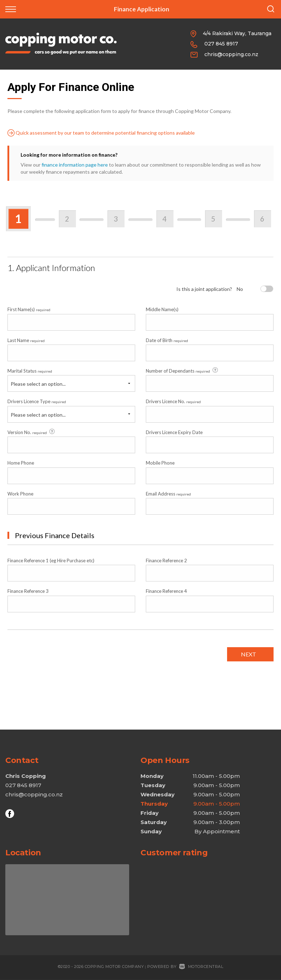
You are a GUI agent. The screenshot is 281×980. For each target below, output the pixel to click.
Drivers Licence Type (37, 401)
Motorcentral (201, 967)
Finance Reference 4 (166, 591)
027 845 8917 (221, 44)
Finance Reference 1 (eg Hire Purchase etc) (51, 561)
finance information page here (75, 165)
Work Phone (20, 494)
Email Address (168, 494)
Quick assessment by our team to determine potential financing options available (101, 133)
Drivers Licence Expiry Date (174, 432)
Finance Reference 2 (166, 561)
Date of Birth (167, 340)
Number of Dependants (182, 370)
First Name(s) (29, 309)
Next (249, 654)
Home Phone (21, 463)
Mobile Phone (160, 463)
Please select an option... (38, 384)
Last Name (26, 340)
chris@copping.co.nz (231, 54)
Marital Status (30, 371)
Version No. (32, 432)
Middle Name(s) (162, 309)
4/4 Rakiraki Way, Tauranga (237, 33)
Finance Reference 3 (28, 591)
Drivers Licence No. (173, 401)
